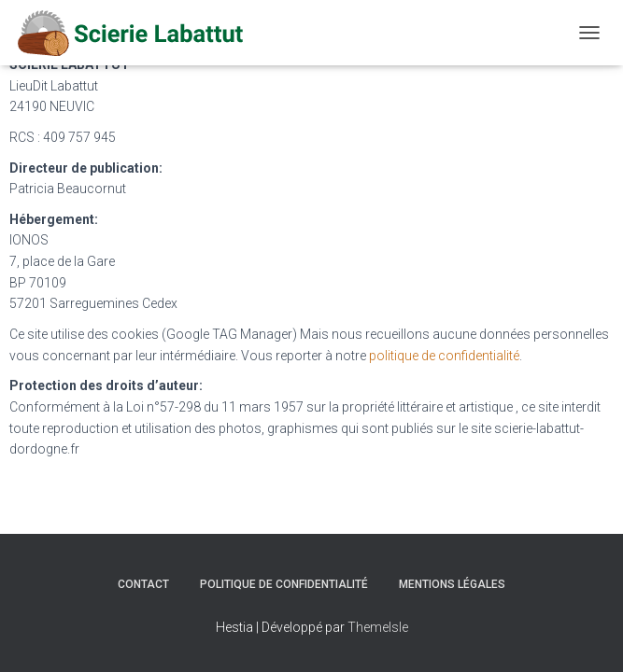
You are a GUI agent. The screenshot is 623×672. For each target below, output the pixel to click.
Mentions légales (452, 584)
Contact (143, 584)
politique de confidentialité (444, 356)
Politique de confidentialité (284, 584)
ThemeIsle (378, 627)
